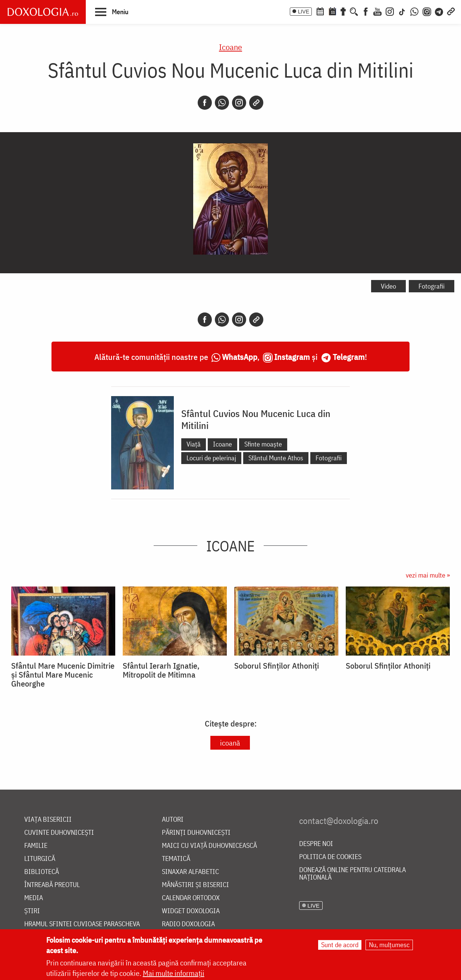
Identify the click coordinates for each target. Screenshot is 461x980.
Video (388, 286)
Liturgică (40, 859)
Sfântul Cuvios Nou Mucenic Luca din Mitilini (256, 419)
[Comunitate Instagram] (427, 11)
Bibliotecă (42, 872)
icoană (230, 743)
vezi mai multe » (428, 575)
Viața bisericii (48, 820)
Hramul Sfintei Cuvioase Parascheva (82, 924)
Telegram (349, 357)
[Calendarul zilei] (332, 11)
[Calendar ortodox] (320, 11)
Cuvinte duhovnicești (59, 833)
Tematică (176, 859)
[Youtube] (377, 11)
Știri (32, 911)
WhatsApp (240, 357)
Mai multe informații (174, 973)
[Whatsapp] (222, 103)
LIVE (304, 12)
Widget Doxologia (191, 911)
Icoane (230, 47)
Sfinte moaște (263, 444)
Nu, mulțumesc (389, 945)
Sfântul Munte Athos (276, 458)
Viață (194, 444)
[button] (112, 12)
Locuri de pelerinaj (211, 458)
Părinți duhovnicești (196, 833)
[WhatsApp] (414, 11)
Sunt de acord (340, 945)
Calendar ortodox (191, 898)
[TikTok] (402, 11)
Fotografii (432, 286)
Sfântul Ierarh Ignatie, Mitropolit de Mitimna (161, 670)
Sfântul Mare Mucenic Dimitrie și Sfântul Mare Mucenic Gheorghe (63, 675)
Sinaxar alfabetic (190, 872)
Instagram (292, 357)
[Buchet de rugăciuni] (343, 11)
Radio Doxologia (188, 924)
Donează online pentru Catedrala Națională (352, 874)
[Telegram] (439, 11)
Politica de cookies (330, 857)
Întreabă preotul (52, 885)
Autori (173, 820)
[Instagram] (390, 11)
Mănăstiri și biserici (195, 885)
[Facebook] (366, 11)
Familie (36, 846)
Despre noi (316, 844)
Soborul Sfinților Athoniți (277, 666)
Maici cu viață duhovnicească (209, 846)
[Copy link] (256, 103)
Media (34, 898)
